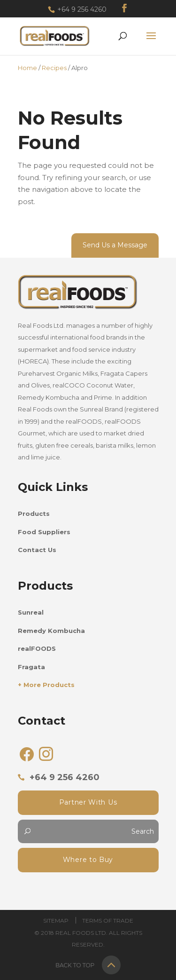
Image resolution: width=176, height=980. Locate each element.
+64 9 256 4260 (82, 9)
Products (34, 514)
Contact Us (37, 550)
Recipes (54, 68)
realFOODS (37, 648)
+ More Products (46, 685)
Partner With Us (88, 802)
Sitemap (56, 921)
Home (27, 68)
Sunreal (31, 612)
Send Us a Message (115, 245)
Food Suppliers (44, 532)
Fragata (31, 667)
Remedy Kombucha (51, 631)
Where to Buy (88, 860)
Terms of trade (108, 921)
